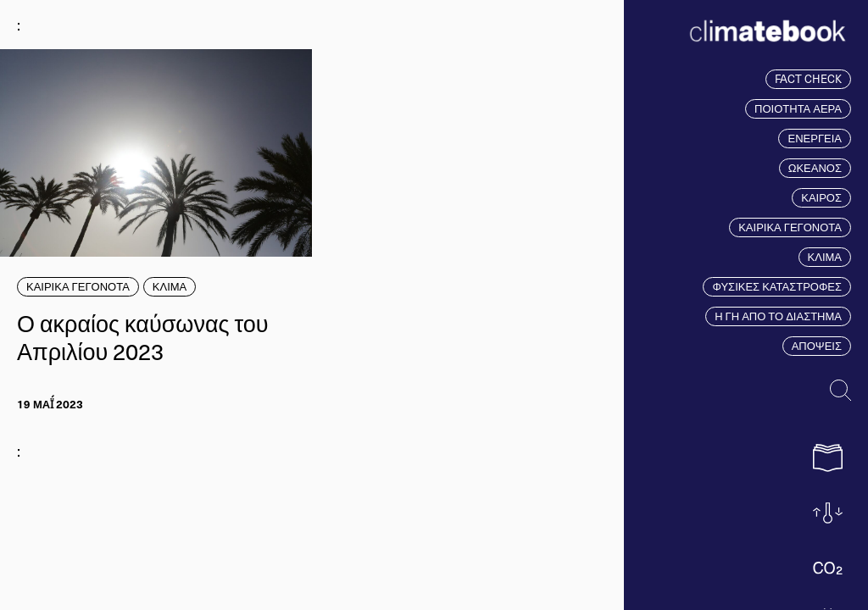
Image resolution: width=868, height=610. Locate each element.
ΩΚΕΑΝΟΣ (815, 168)
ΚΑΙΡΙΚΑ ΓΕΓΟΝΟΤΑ (790, 227)
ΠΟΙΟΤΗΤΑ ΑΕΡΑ (798, 108)
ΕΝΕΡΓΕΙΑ (815, 138)
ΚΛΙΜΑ (825, 257)
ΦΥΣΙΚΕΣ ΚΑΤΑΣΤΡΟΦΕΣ (777, 286)
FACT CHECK (808, 79)
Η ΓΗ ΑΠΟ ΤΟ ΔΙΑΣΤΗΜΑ (778, 316)
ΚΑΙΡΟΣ (821, 197)
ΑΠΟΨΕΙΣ (817, 346)
